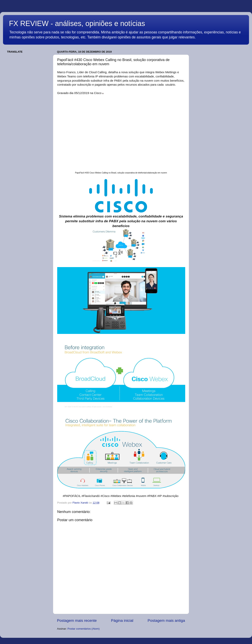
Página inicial (122, 620)
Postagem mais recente (77, 620)
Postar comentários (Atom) (84, 629)
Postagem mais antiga (166, 620)
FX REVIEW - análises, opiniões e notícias (77, 24)
